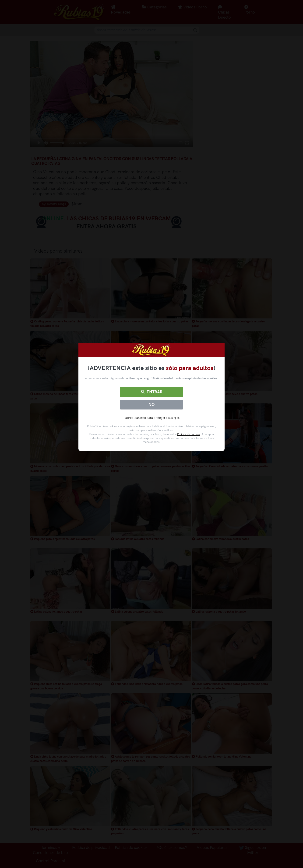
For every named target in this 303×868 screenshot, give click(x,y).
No (151, 405)
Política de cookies (189, 434)
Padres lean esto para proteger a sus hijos (151, 418)
